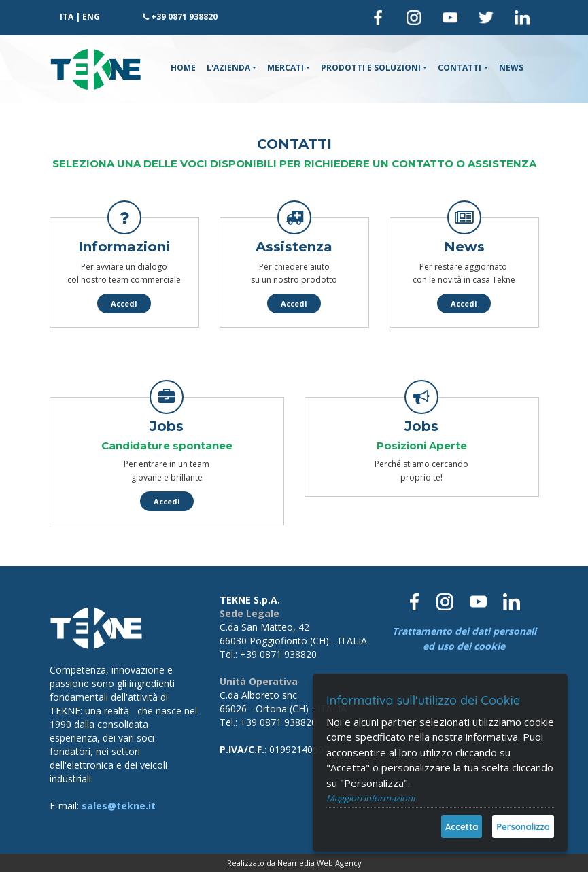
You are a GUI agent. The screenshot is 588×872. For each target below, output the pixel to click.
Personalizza (523, 826)
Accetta (462, 826)
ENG (91, 17)
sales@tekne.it (119, 806)
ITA (67, 17)
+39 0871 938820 (184, 17)
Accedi (124, 303)
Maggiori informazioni (370, 798)
